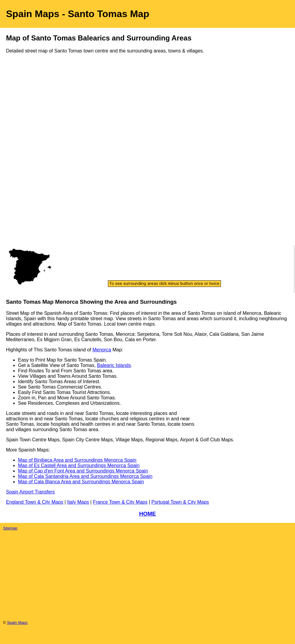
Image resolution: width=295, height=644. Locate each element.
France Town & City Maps (120, 502)
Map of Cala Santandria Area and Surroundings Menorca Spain (85, 476)
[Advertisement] (30, 155)
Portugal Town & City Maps (180, 502)
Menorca (102, 350)
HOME (147, 514)
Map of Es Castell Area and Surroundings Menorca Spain (79, 465)
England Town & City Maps (35, 502)
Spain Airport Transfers (30, 492)
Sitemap (10, 528)
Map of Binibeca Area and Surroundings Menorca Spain (77, 460)
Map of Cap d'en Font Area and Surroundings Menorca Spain (83, 471)
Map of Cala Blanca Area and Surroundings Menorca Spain (81, 482)
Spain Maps (17, 623)
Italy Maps (78, 502)
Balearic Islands (114, 365)
